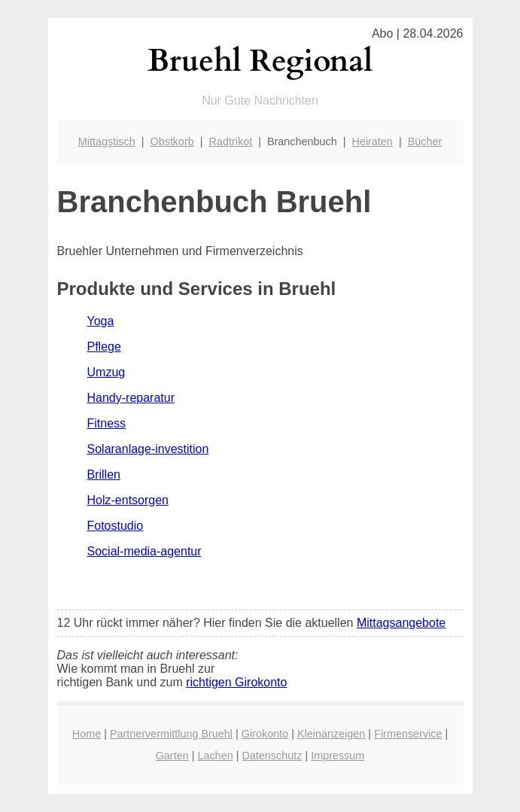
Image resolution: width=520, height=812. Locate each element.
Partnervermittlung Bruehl (171, 734)
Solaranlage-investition (148, 449)
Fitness (107, 423)
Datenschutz (272, 756)
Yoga (101, 321)
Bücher (425, 141)
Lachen (215, 756)
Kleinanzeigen (331, 734)
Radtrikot (231, 141)
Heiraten (372, 141)
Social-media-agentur (144, 551)
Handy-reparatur (131, 398)
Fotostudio (116, 526)
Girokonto (265, 734)
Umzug (106, 372)
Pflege (104, 347)
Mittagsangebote (401, 623)
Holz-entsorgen (128, 500)
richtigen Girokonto (236, 682)
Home (87, 734)
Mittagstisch (107, 141)
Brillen (104, 474)
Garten (172, 756)
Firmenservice (408, 734)
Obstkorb (172, 141)
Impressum (338, 756)
